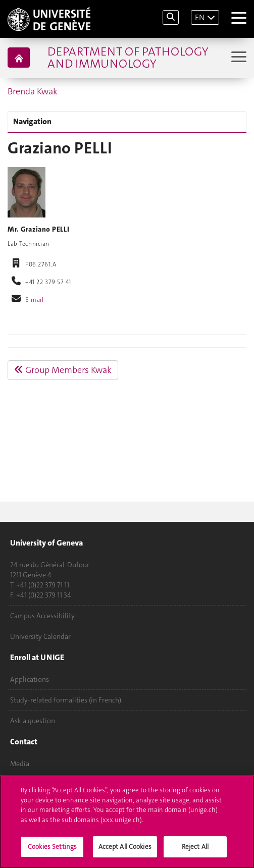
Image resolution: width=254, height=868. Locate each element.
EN (200, 17)
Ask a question (33, 721)
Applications (30, 679)
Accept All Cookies (125, 849)
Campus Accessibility (42, 616)
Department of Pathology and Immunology (128, 58)
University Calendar (40, 636)
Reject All (195, 849)
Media (20, 764)
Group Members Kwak (63, 370)
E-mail (34, 300)
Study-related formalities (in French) (66, 700)
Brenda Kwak (33, 91)
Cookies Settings (52, 849)
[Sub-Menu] (238, 58)
